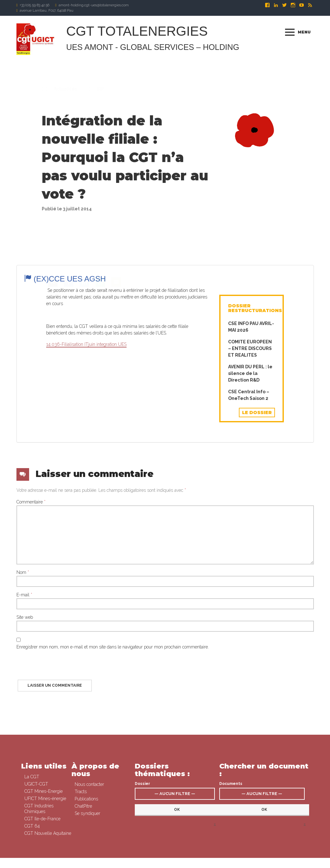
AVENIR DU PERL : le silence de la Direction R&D (250, 447)
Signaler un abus (244, 863)
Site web (25, 725)
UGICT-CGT (36, 844)
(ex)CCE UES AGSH (65, 287)
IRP (100, 95)
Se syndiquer (186, 863)
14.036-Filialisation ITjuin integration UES (86, 417)
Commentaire (31, 610)
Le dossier (257, 486)
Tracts (81, 851)
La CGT (32, 836)
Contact (267, 863)
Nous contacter (89, 844)
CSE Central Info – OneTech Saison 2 (249, 468)
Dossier (142, 843)
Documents (231, 843)
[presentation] (65, 775)
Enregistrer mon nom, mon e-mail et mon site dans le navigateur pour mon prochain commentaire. (113, 755)
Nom (23, 680)
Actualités (65, 95)
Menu (304, 32)
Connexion (164, 863)
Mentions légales (213, 863)
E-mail (24, 703)
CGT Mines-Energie (44, 851)
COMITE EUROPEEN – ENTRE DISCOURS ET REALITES (250, 422)
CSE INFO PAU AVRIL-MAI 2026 (251, 400)
